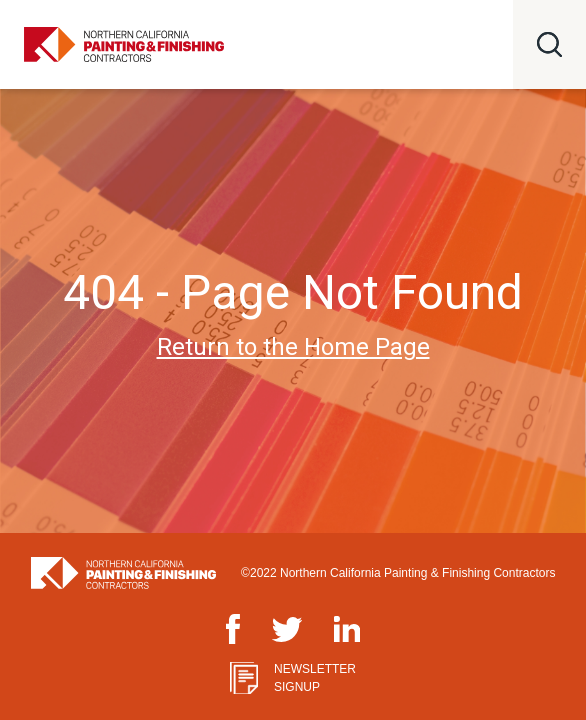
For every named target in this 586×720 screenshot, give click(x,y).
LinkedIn (347, 627)
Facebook (233, 625)
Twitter (287, 628)
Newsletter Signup (315, 678)
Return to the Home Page (293, 347)
